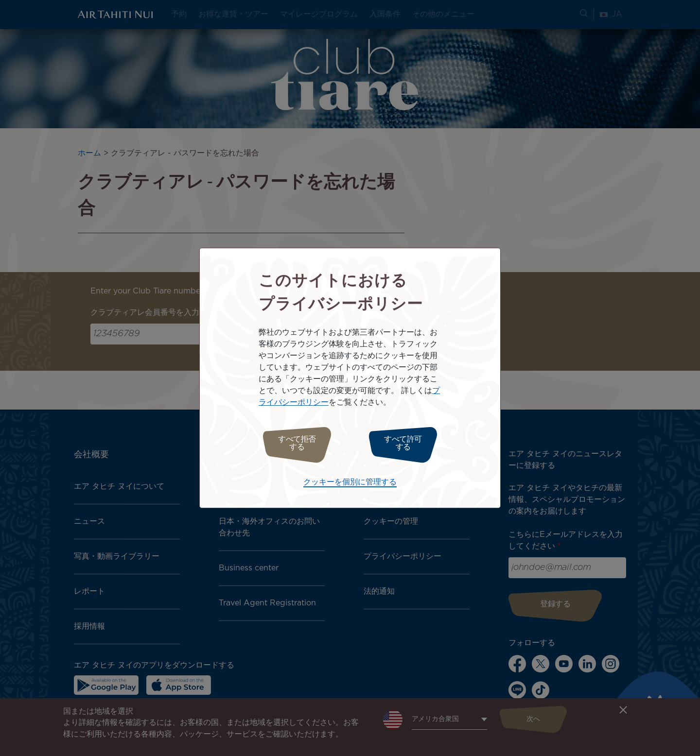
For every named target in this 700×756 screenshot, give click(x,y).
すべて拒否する (293, 443)
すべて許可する (407, 443)
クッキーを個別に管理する (350, 480)
